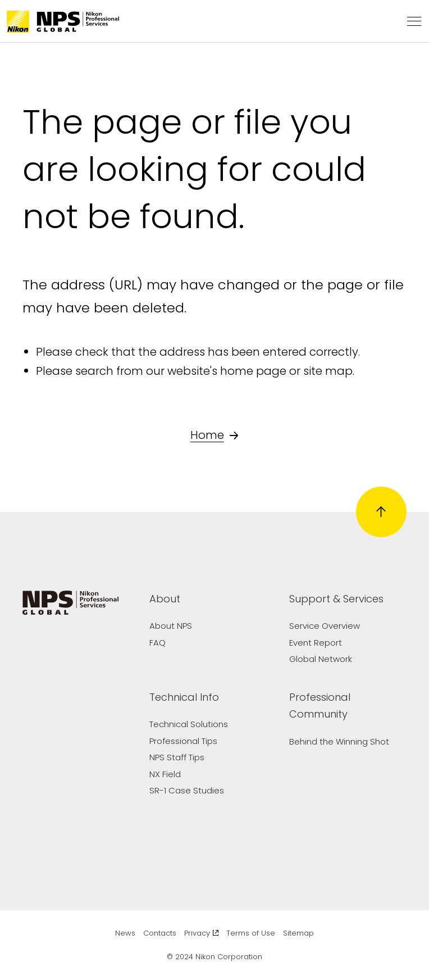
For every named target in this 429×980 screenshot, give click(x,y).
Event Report (316, 643)
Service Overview (325, 626)
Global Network (321, 659)
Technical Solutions (189, 724)
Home (214, 435)
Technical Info (184, 697)
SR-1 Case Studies (187, 790)
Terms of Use (251, 933)
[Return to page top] (381, 512)
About (165, 599)
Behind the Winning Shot (339, 741)
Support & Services (336, 599)
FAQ (158, 643)
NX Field (165, 774)
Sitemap (298, 933)
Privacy (202, 933)
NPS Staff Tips (177, 757)
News (125, 933)
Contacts (160, 933)
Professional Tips (183, 741)
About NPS (171, 626)
